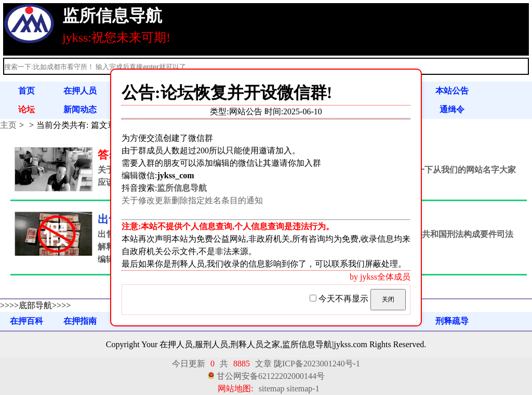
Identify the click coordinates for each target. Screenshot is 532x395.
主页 (8, 125)
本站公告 (452, 91)
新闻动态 (80, 109)
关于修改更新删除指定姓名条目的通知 (192, 200)
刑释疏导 (452, 321)
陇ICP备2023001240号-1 (317, 364)
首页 (26, 91)
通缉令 (452, 109)
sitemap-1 (303, 389)
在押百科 (26, 321)
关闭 (388, 299)
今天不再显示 (340, 299)
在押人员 (80, 91)
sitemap (272, 389)
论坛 (26, 109)
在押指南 (80, 321)
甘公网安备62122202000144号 (271, 376)
